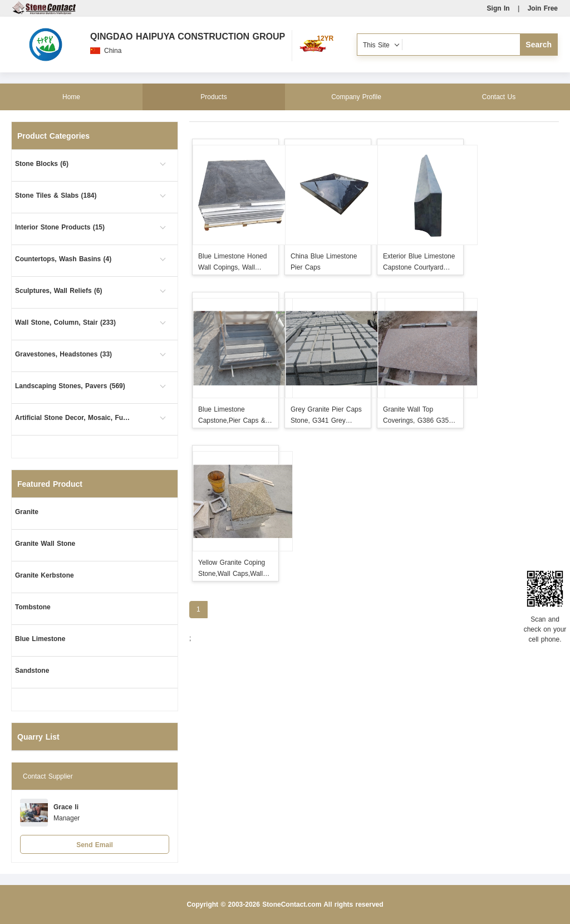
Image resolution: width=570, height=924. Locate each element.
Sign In (498, 8)
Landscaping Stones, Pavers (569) (70, 386)
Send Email (95, 845)
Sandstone (32, 671)
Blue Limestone (40, 639)
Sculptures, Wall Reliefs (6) (59, 291)
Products (213, 97)
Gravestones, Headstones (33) (63, 354)
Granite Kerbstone (45, 575)
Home (71, 97)
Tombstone (33, 607)
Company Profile (356, 97)
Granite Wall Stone (45, 544)
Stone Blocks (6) (42, 164)
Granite (27, 512)
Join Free (543, 8)
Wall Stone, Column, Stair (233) (65, 322)
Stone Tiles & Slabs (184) (56, 195)
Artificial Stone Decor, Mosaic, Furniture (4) (73, 418)
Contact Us (499, 97)
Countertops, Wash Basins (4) (63, 259)
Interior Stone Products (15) (60, 227)
